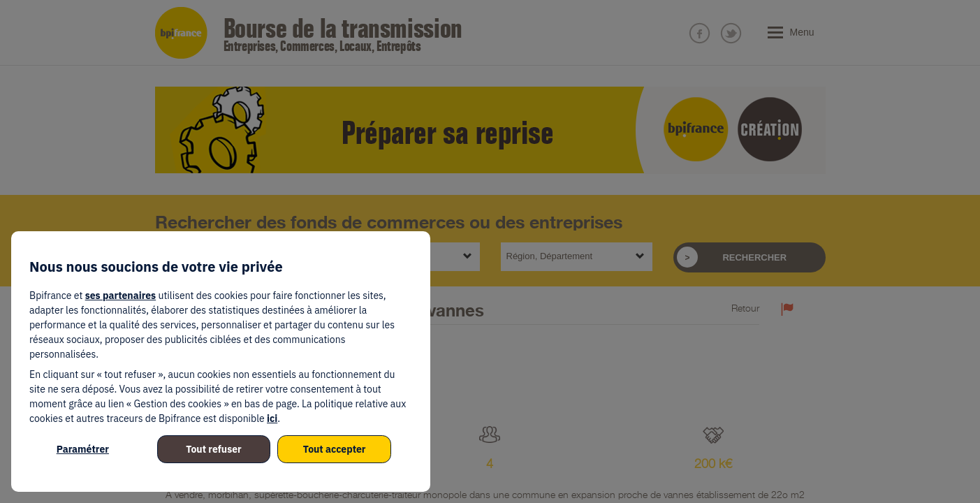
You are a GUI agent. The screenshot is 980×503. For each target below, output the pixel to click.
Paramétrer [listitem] (83, 449)
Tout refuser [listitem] (214, 449)
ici (272, 418)
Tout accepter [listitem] (335, 449)
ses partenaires (120, 296)
